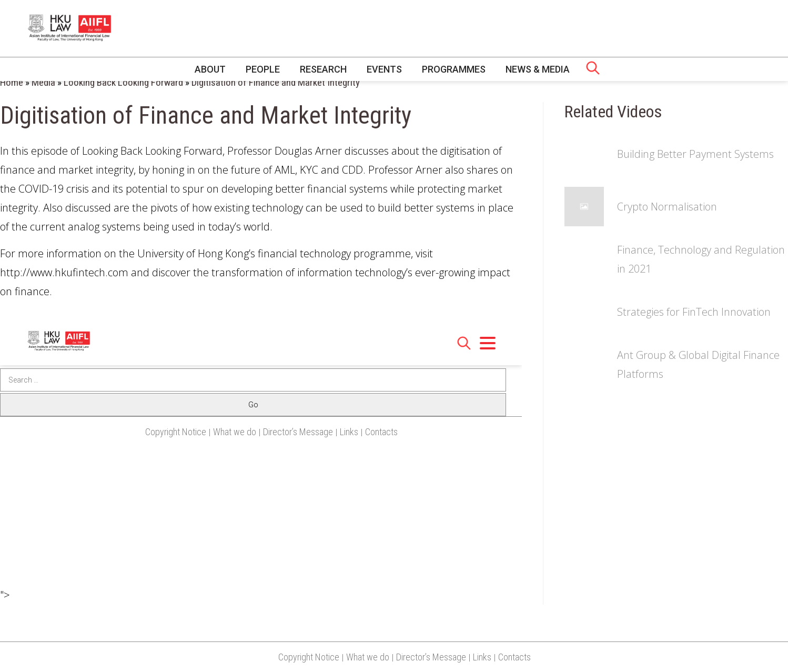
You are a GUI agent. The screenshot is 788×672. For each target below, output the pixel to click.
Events (384, 69)
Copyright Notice (309, 657)
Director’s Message (431, 657)
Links (482, 657)
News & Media (538, 69)
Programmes (454, 69)
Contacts (514, 657)
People (263, 69)
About (210, 69)
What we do (368, 657)
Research (323, 69)
